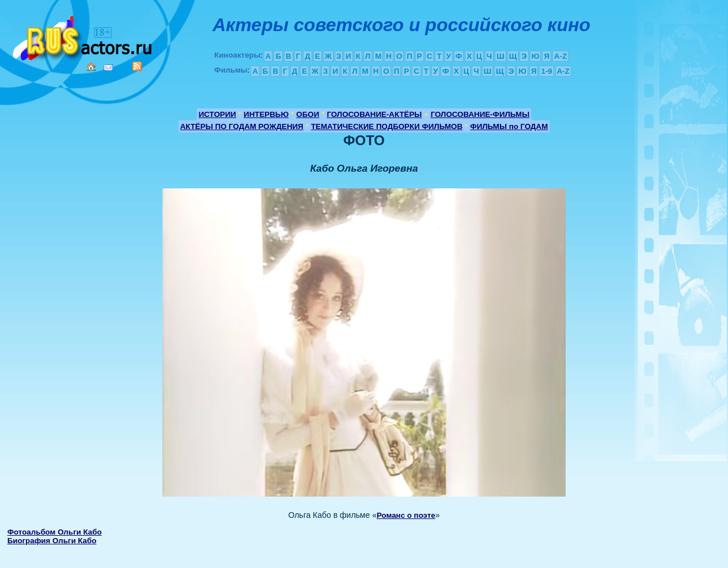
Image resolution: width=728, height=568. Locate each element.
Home (91, 67)
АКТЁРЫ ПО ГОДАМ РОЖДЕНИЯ (242, 126)
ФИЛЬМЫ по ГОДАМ (509, 126)
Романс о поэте (406, 515)
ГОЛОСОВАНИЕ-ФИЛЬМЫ (480, 114)
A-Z (560, 56)
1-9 (546, 71)
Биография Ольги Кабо (52, 541)
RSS (137, 66)
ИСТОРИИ (217, 114)
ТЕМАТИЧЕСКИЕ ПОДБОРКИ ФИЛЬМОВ (387, 126)
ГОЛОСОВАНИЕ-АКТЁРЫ (374, 114)
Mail (108, 68)
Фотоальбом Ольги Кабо (55, 532)
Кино (84, 36)
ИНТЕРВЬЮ (266, 114)
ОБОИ (308, 114)
